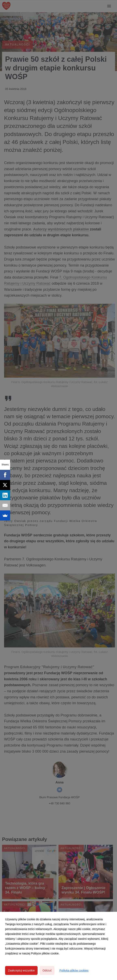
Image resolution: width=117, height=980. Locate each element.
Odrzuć (47, 970)
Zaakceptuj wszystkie (21, 970)
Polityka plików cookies (74, 970)
